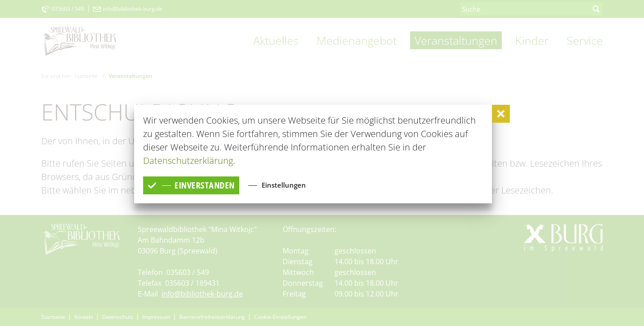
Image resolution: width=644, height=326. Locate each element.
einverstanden (191, 185)
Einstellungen (284, 185)
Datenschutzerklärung (188, 161)
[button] (501, 114)
